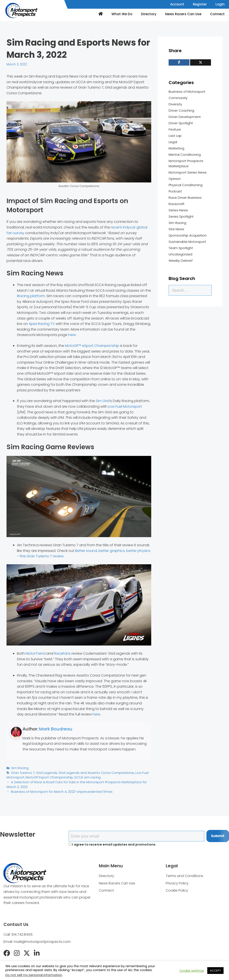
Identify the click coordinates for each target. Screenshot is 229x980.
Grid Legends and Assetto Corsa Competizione (90, 772)
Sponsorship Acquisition (188, 235)
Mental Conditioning (185, 155)
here (72, 335)
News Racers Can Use (183, 14)
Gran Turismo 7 (22, 772)
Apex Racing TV (42, 324)
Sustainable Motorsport (187, 242)
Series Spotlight (181, 216)
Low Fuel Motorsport (125, 406)
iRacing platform (31, 296)
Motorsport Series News (188, 172)
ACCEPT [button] (215, 971)
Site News (176, 229)
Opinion (175, 179)
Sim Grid (103, 401)
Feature (175, 129)
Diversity (175, 104)
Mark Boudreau (56, 729)
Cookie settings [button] (192, 971)
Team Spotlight (181, 248)
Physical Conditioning (186, 185)
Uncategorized (180, 254)
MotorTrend (36, 653)
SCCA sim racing (82, 777)
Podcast (175, 191)
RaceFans (62, 653)
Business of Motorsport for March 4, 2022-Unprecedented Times (58, 790)
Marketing (176, 148)
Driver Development (185, 117)
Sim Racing (19, 768)
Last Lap (175, 136)
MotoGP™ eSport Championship (92, 346)
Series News (178, 210)
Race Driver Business (185, 198)
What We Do (122, 14)
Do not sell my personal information (34, 975)
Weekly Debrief (181, 261)
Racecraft (177, 204)
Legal (173, 142)
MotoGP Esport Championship (46, 777)
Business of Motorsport (187, 92)
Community (178, 98)
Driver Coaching (181, 110)
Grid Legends (44, 772)
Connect (217, 14)
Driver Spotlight (181, 123)
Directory (149, 14)
